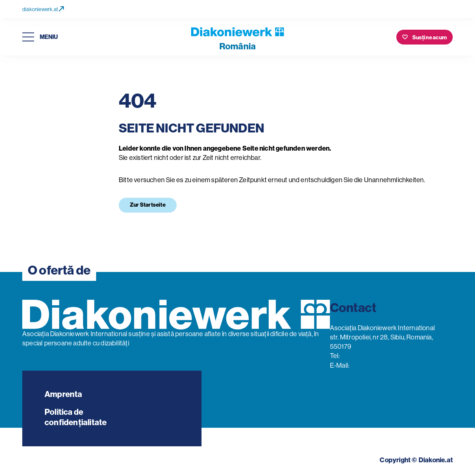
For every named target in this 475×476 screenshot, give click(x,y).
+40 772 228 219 (366, 356)
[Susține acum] (425, 37)
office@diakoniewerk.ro (387, 365)
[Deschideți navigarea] (40, 37)
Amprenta (63, 394)
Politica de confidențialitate (76, 417)
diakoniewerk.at (43, 9)
